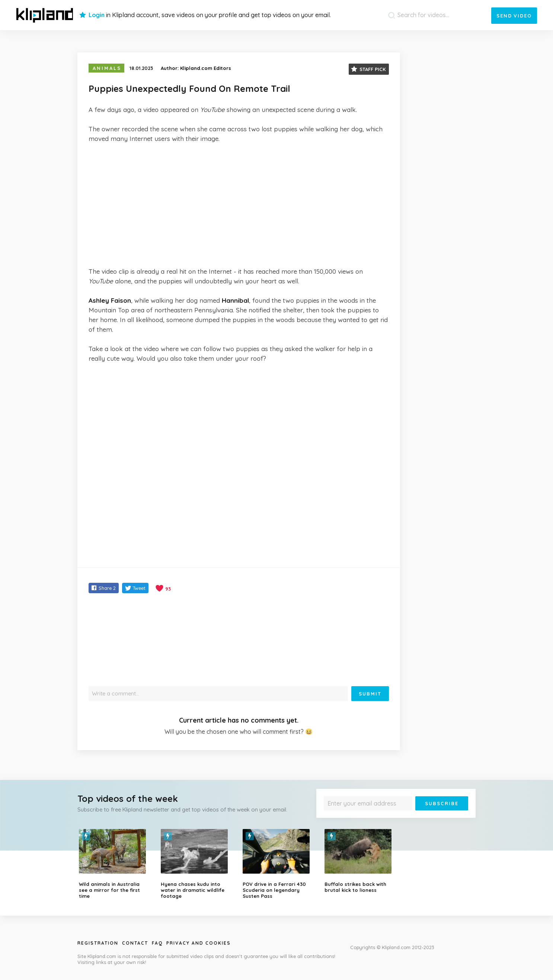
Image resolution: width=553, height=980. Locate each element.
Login (97, 15)
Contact (135, 943)
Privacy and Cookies (199, 943)
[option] (114, 864)
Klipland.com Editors (206, 68)
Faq (157, 943)
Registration (98, 943)
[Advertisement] (239, 205)
